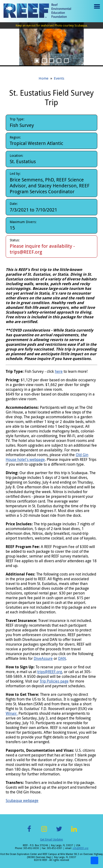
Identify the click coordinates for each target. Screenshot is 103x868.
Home (44, 78)
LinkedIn (74, 832)
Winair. (12, 713)
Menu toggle (96, 10)
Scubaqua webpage (22, 801)
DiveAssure (43, 658)
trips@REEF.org (50, 672)
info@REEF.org (80, 848)
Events (59, 78)
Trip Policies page (54, 681)
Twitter (59, 832)
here (59, 371)
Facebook (29, 832)
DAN (62, 658)
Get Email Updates (51, 839)
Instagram (44, 832)
